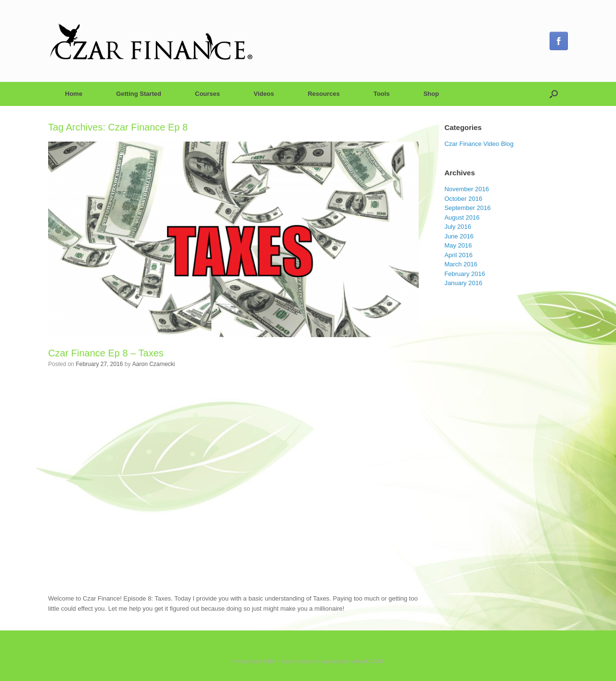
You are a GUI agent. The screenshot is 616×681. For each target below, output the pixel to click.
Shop (431, 94)
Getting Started (139, 94)
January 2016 (463, 283)
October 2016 (463, 199)
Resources (323, 94)
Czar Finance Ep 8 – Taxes (106, 353)
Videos (264, 94)
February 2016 (465, 274)
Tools (382, 94)
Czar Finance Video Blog (479, 144)
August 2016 (462, 217)
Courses (207, 94)
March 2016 (461, 264)
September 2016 (467, 208)
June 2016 (459, 236)
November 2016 (467, 189)
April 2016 (458, 255)
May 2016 (458, 245)
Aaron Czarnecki (154, 364)
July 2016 (458, 227)
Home (74, 94)
